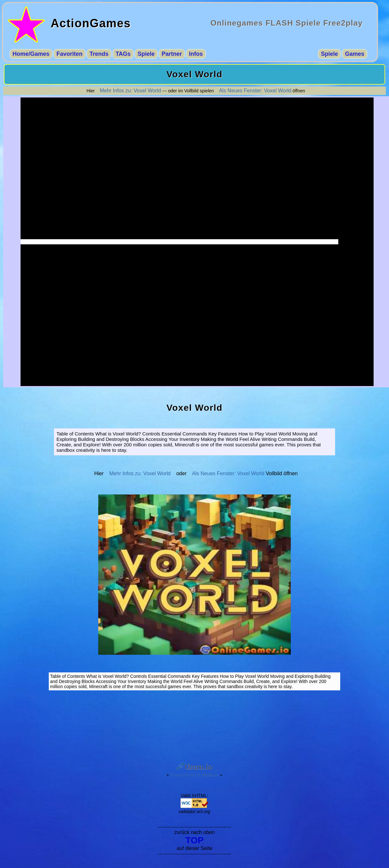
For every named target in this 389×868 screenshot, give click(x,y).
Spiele (146, 54)
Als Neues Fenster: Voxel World (255, 91)
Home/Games (31, 54)
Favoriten (69, 54)
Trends (99, 54)
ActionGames (91, 23)
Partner (172, 54)
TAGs (123, 54)
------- (197, 242)
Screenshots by (195, 775)
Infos (196, 54)
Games (355, 54)
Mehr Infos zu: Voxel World (130, 91)
